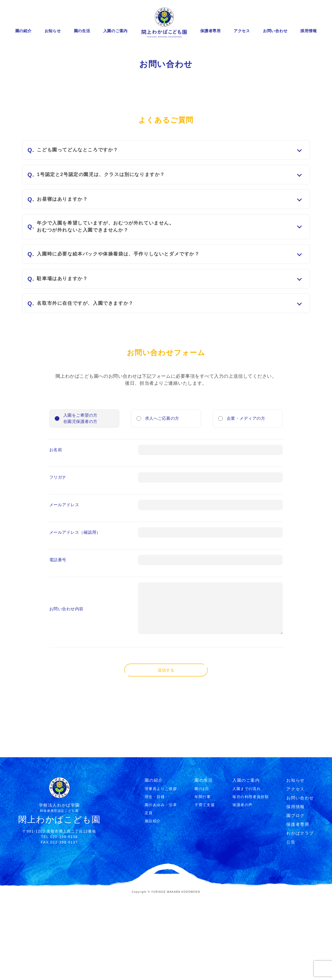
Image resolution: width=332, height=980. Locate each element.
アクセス (242, 31)
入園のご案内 (116, 31)
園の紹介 (23, 31)
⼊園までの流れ (247, 872)
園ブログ (295, 899)
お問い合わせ (275, 31)
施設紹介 (153, 904)
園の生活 (82, 31)
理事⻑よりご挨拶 (161, 872)
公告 (291, 926)
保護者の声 (243, 888)
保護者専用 (210, 31)
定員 (149, 896)
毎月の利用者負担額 (251, 880)
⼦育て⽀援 (205, 888)
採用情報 (309, 31)
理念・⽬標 (155, 880)
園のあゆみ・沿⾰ (161, 888)
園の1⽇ (202, 872)
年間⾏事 (203, 880)
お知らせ (53, 31)
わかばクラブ (300, 917)
